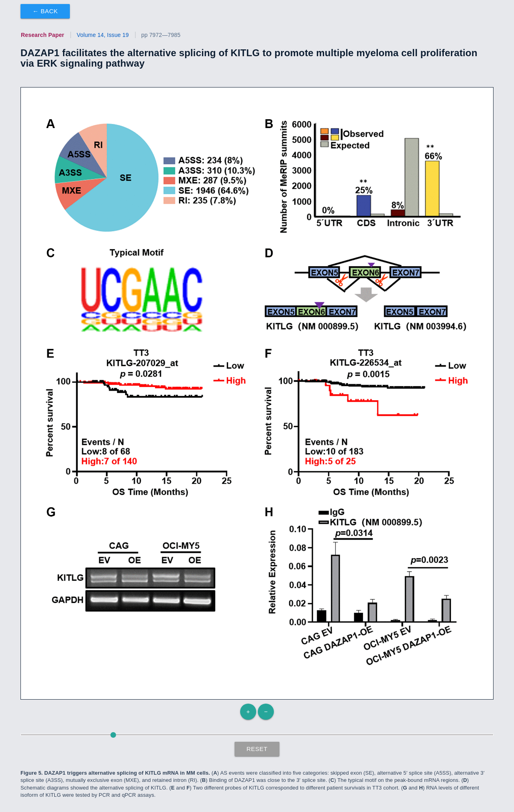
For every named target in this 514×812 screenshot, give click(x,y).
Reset (257, 749)
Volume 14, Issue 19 (103, 35)
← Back (45, 11)
